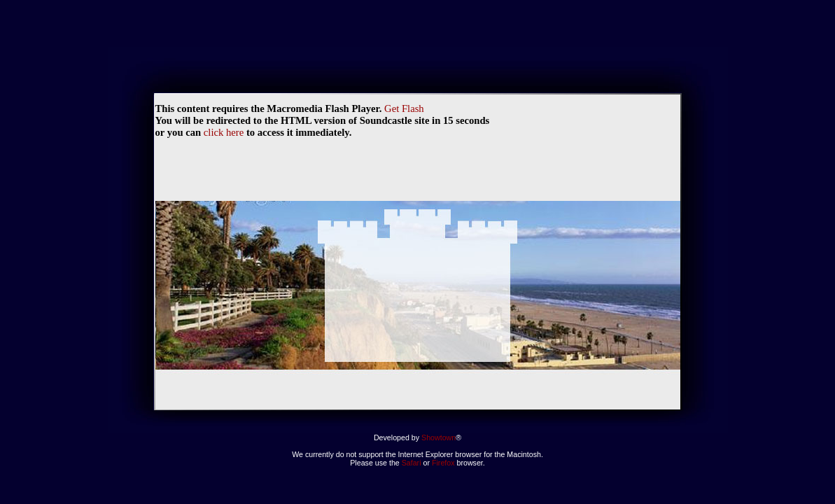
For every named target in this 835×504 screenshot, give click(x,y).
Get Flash (404, 108)
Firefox (444, 463)
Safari (412, 463)
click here (224, 132)
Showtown (438, 437)
